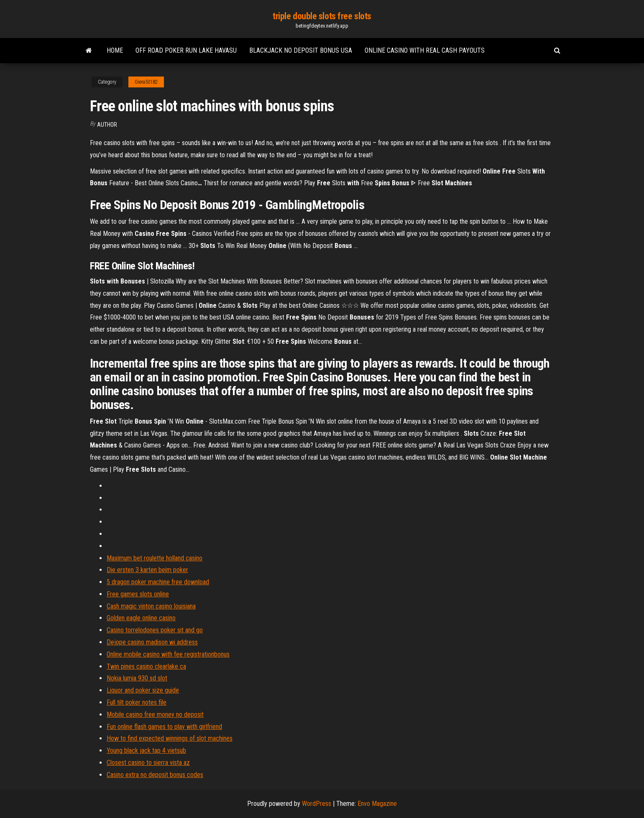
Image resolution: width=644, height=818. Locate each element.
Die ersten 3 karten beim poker (147, 570)
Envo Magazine (377, 804)
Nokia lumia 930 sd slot (137, 678)
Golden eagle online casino (141, 618)
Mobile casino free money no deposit (155, 714)
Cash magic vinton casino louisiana (151, 606)
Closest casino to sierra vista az (148, 763)
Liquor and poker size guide (143, 690)
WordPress (317, 804)
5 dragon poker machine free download (158, 582)
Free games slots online (138, 594)
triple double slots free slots (322, 16)
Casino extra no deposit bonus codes (155, 775)
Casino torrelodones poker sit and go (155, 630)
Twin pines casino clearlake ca (146, 666)
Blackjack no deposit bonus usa (301, 50)
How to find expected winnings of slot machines (170, 738)
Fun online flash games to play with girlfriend (164, 727)
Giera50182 (146, 82)
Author (107, 125)
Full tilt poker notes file (137, 702)
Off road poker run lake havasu (186, 50)
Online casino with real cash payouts (425, 50)
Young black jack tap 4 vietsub (146, 750)
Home (115, 50)
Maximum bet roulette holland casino (155, 558)
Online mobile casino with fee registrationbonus (168, 654)
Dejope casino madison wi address (152, 642)
